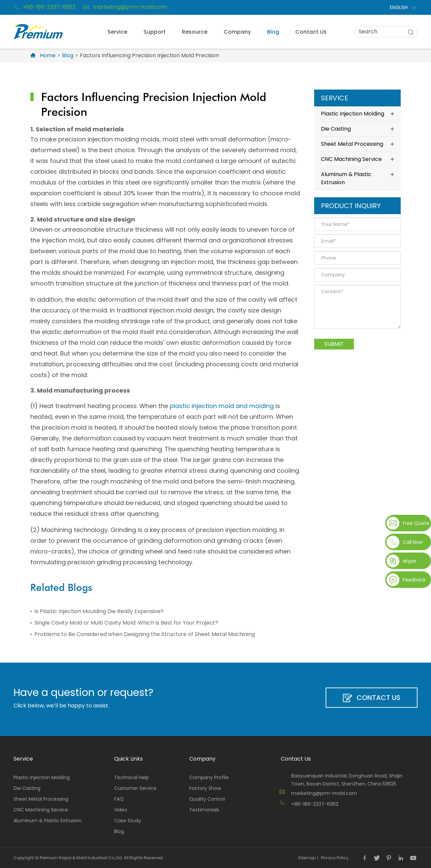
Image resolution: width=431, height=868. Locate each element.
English (399, 7)
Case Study (128, 821)
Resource (195, 32)
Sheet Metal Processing (357, 144)
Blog (273, 32)
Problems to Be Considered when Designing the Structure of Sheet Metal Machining (145, 634)
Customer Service (135, 788)
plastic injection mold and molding (222, 406)
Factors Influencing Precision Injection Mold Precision (150, 55)
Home (48, 55)
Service (117, 32)
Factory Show (205, 788)
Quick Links (128, 759)
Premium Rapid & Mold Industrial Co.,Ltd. (81, 858)
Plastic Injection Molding (357, 114)
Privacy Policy (335, 858)
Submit (334, 344)
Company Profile (209, 777)
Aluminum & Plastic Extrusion (357, 178)
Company (237, 32)
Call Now (413, 542)
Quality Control (207, 799)
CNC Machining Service (357, 159)
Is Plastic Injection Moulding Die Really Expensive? (99, 611)
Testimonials (204, 810)
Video (121, 810)
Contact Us (311, 32)
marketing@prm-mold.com (125, 7)
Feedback (414, 580)
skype (409, 561)
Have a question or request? (83, 693)
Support (155, 32)
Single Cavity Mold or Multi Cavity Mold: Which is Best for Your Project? (126, 623)
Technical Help (131, 777)
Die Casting (357, 129)
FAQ (119, 799)
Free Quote (416, 523)
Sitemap (307, 858)
